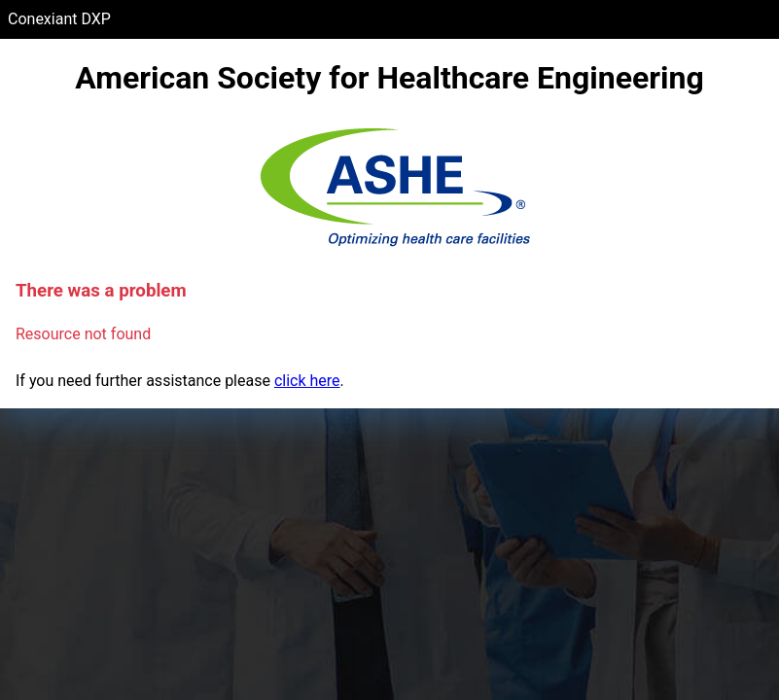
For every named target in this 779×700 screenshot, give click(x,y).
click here (307, 381)
